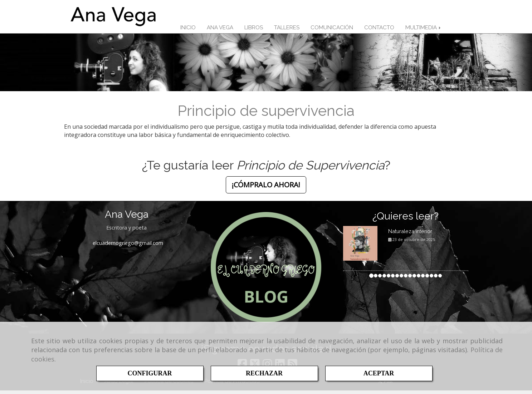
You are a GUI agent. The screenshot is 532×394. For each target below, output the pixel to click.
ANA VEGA (220, 29)
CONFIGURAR (150, 373)
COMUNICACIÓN (332, 29)
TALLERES (287, 29)
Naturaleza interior (410, 235)
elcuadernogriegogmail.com (128, 247)
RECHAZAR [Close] (264, 373)
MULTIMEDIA (424, 29)
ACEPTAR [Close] (379, 373)
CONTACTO (379, 29)
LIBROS (254, 29)
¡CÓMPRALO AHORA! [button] (266, 188)
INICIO (188, 29)
